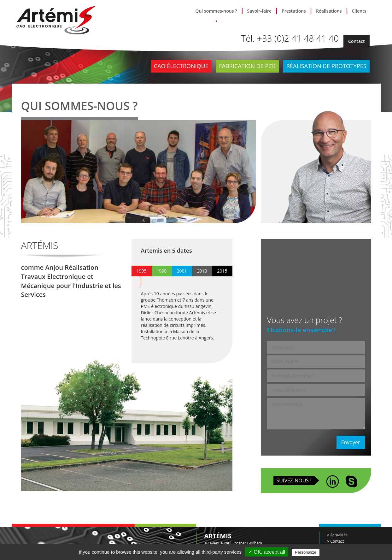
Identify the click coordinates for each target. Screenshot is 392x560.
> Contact (336, 541)
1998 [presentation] (161, 271)
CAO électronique (181, 66)
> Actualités (337, 535)
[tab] (142, 271)
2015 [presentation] (222, 271)
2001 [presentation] (182, 271)
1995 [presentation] (141, 271)
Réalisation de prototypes (326, 66)
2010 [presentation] (202, 271)
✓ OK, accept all (267, 552)
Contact (356, 41)
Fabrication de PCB (247, 66)
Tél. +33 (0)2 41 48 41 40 (290, 38)
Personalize (306, 552)
